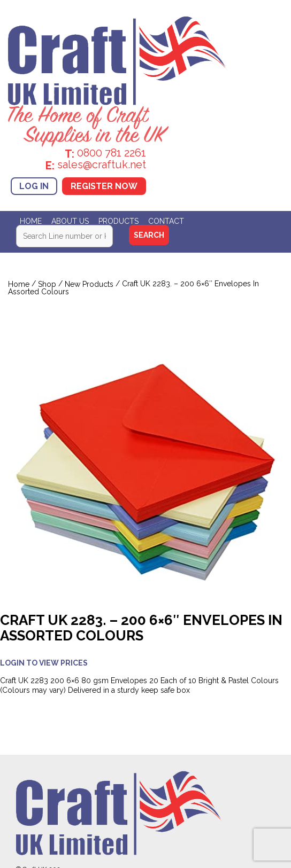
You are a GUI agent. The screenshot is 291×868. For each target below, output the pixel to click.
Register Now (104, 186)
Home (31, 221)
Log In (34, 186)
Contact (166, 221)
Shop (47, 284)
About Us (70, 221)
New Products (89, 284)
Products (118, 221)
